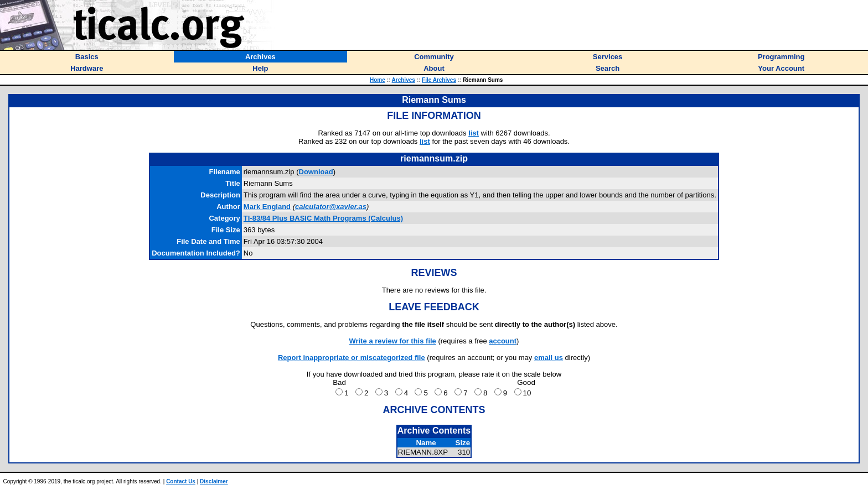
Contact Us (181, 481)
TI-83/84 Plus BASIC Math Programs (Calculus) (323, 218)
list (474, 133)
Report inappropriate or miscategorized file (352, 358)
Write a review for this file (393, 341)
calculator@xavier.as (331, 207)
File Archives (439, 80)
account (503, 341)
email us (549, 358)
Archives (404, 80)
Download (316, 172)
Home (378, 80)
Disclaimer (214, 481)
